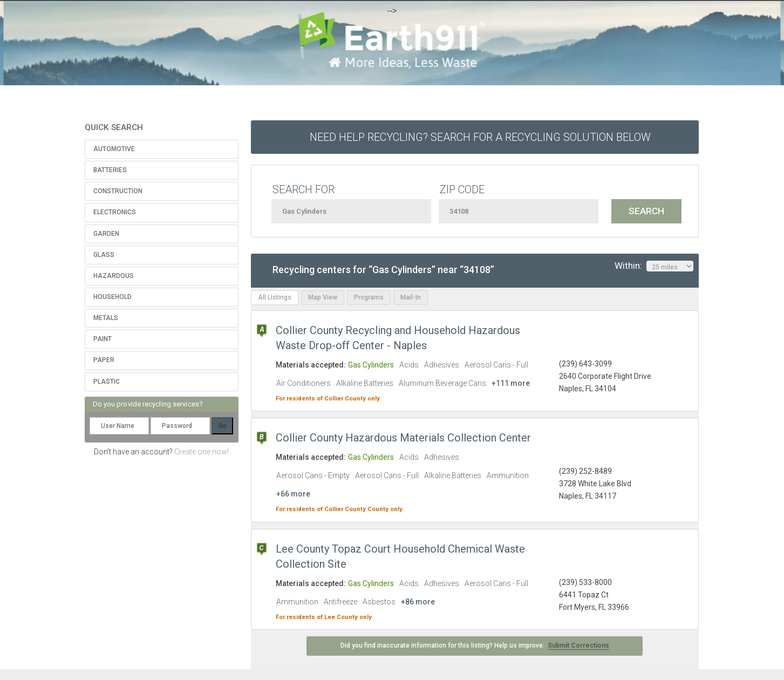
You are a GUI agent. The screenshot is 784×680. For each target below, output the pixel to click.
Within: (654, 266)
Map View (323, 297)
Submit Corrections (578, 645)
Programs (369, 297)
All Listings (275, 297)
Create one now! (202, 452)
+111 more (511, 383)
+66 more (293, 494)
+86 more (418, 602)
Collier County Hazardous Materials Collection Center (403, 438)
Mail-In (411, 297)
